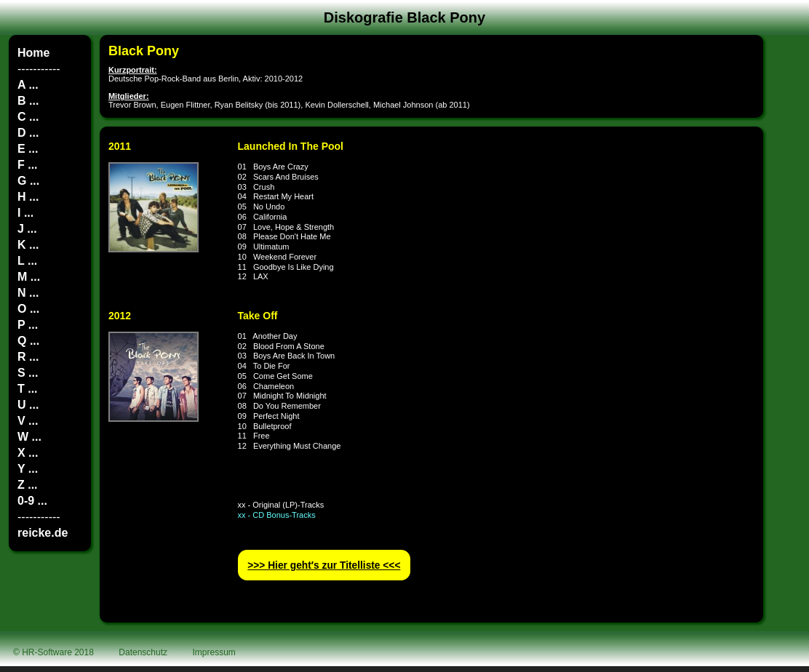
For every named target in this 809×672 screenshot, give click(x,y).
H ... (28, 197)
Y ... (28, 469)
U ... (28, 405)
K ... (28, 245)
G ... (28, 181)
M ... (29, 277)
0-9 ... (32, 501)
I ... (25, 213)
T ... (28, 389)
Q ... (28, 341)
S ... (28, 373)
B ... (28, 101)
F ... (28, 165)
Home (33, 53)
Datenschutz (143, 652)
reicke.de (43, 533)
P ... (28, 325)
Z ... (28, 485)
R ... (28, 357)
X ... (28, 453)
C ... (28, 117)
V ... (28, 421)
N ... (28, 293)
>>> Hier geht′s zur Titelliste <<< (324, 565)
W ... (29, 437)
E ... (28, 149)
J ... (27, 229)
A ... (28, 85)
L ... (27, 261)
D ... (28, 133)
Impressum (214, 652)
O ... (28, 309)
